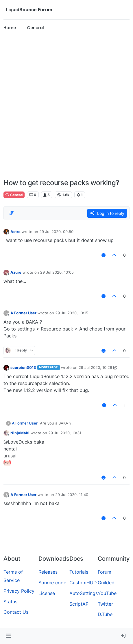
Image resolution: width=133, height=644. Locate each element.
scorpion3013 (23, 367)
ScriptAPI (80, 604)
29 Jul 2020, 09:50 (56, 232)
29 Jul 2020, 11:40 (72, 495)
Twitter (105, 604)
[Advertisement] (66, 105)
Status (10, 602)
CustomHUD (83, 583)
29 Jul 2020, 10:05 (57, 272)
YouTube (107, 593)
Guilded (106, 583)
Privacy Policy (19, 591)
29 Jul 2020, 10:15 (72, 313)
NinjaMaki (20, 433)
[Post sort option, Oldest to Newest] (11, 213)
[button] (8, 636)
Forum (105, 572)
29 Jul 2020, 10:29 (95, 367)
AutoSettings (84, 593)
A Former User (23, 313)
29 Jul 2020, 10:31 (65, 433)
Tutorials (79, 572)
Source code (52, 583)
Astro (15, 232)
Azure (16, 272)
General (14, 195)
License (47, 593)
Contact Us (16, 612)
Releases (48, 572)
